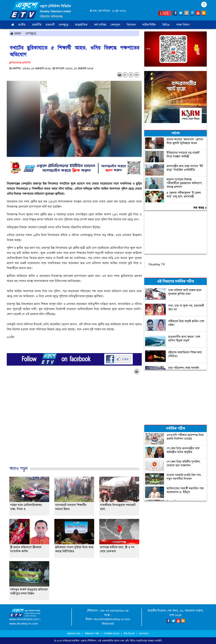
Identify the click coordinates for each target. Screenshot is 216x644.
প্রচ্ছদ (16, 33)
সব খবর (200, 208)
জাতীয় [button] (23, 25)
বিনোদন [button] (133, 25)
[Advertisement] (74, 424)
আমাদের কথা (74, 634)
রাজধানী (50, 25)
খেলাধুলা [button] (117, 25)
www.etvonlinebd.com (24, 619)
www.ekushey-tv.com (24, 624)
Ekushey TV (157, 264)
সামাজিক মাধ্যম (111, 634)
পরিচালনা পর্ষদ (92, 634)
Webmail (108, 624)
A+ (137, 75)
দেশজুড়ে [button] (65, 25)
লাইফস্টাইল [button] (150, 25)
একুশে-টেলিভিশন (88, 641)
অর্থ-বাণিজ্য (100, 25)
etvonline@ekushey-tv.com (112, 619)
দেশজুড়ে (31, 33)
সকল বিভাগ (184, 25)
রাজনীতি (37, 25)
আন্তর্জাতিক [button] (82, 25)
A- (125, 75)
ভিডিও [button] (167, 25)
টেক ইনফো (130, 634)
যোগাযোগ (144, 634)
